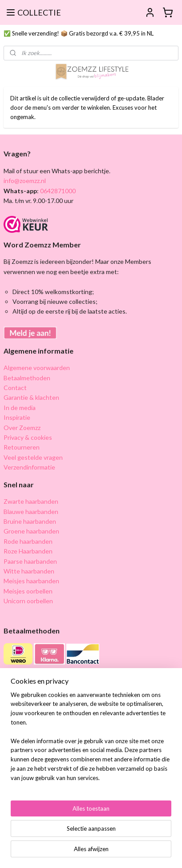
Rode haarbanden (28, 541)
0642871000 (57, 191)
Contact (15, 388)
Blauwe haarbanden (31, 512)
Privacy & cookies (28, 437)
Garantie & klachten (31, 397)
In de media (20, 408)
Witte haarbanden (29, 571)
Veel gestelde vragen (33, 457)
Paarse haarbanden (30, 561)
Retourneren (22, 447)
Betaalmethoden (27, 378)
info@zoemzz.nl (25, 181)
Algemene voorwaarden (37, 368)
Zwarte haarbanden (31, 501)
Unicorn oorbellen (28, 601)
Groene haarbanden (31, 531)
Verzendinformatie (29, 467)
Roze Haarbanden (28, 551)
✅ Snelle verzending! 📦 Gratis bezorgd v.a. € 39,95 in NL (79, 33)
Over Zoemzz (22, 428)
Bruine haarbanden (30, 521)
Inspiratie (17, 417)
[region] (91, 740)
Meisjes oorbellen (28, 591)
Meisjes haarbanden (31, 581)
